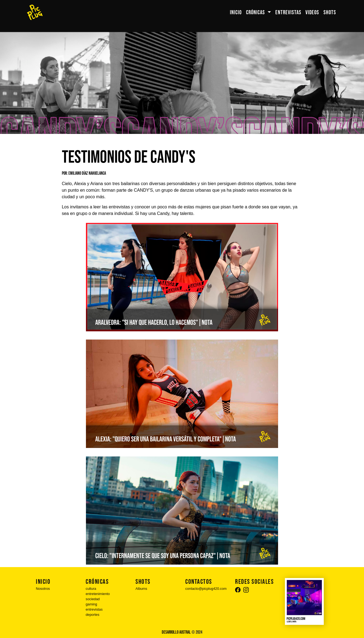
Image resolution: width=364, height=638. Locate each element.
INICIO (236, 12)
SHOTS (330, 12)
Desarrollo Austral (176, 632)
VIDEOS (312, 12)
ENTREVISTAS (288, 12)
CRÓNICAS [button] (256, 12)
